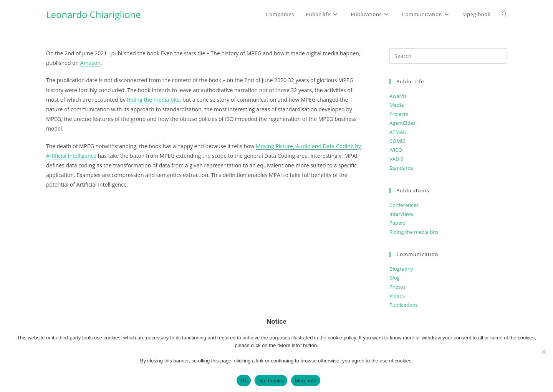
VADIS (396, 159)
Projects (399, 114)
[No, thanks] (543, 352)
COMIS (397, 141)
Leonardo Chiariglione (94, 14)
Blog (395, 278)
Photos (397, 287)
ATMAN (398, 132)
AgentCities (402, 123)
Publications (404, 305)
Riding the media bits (153, 100)
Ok (244, 381)
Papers (397, 223)
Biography (401, 269)
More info (306, 381)
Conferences (404, 205)
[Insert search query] (448, 56)
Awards (398, 96)
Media (397, 105)
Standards (401, 168)
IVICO (396, 150)
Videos (397, 296)
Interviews (401, 214)
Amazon (90, 63)
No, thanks (271, 381)
